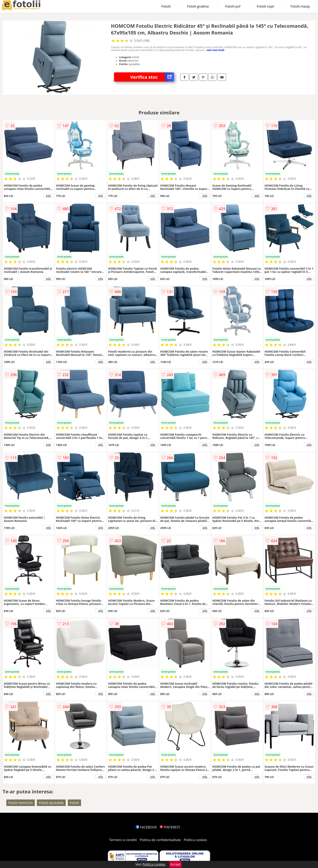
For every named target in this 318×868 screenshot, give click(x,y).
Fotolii (166, 6)
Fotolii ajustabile (51, 803)
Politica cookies (195, 840)
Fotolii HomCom (21, 803)
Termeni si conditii (123, 840)
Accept (175, 864)
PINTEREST (170, 827)
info (48, 196)
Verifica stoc (152, 77)
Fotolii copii (266, 6)
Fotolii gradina (198, 6)
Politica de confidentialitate (160, 840)
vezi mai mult (216, 50)
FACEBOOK (146, 827)
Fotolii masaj (300, 6)
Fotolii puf (233, 6)
